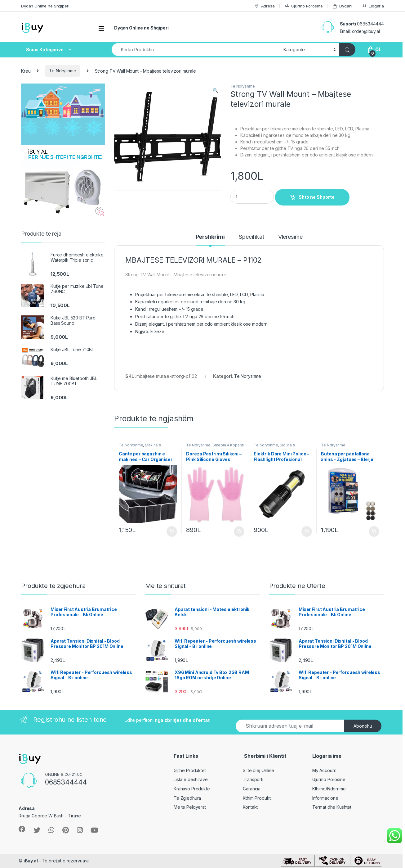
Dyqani (342, 6)
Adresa (265, 6)
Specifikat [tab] (251, 237)
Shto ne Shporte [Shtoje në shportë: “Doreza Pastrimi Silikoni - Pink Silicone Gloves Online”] (239, 531)
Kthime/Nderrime (329, 789)
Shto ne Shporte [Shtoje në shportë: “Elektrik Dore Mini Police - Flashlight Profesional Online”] (307, 531)
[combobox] (196, 50)
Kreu (26, 71)
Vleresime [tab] (290, 237)
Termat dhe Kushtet (332, 807)
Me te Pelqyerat (190, 807)
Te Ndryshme (62, 71)
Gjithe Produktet (190, 770)
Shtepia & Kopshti (228, 445)
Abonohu (363, 726)
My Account (324, 770)
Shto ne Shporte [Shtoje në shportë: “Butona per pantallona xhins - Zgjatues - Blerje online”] (374, 531)
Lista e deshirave (191, 779)
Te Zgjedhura (187, 798)
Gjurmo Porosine (304, 6)
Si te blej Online (258, 770)
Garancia (252, 789)
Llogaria (373, 6)
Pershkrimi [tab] (210, 237)
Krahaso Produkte (192, 789)
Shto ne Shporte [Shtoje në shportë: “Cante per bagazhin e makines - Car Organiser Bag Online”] (172, 531)
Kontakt (250, 807)
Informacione (325, 798)
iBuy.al (31, 861)
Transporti (253, 779)
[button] (215, 90)
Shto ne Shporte (317, 197)
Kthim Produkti (257, 798)
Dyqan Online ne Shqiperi (45, 6)
